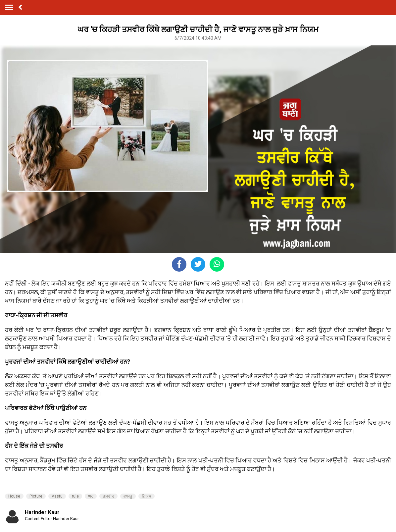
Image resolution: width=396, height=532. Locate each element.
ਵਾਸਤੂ (128, 496)
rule (75, 496)
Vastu (57, 496)
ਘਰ (91, 496)
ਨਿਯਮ (147, 496)
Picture (36, 496)
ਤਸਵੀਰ (108, 496)
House (14, 496)
